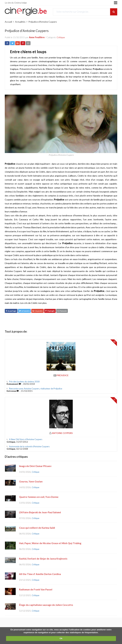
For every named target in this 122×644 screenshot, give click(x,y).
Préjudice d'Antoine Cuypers (43, 22)
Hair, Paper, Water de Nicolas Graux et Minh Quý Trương (50, 543)
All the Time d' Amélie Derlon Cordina (40, 574)
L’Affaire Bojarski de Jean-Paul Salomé (40, 512)
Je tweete (24, 311)
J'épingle (50, 311)
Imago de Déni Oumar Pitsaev (35, 466)
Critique (61, 37)
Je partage (11, 311)
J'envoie (62, 311)
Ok (61, 638)
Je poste (37, 311)
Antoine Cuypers (62, 433)
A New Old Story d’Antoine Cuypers (26, 439)
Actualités (20, 22)
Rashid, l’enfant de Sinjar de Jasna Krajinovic (43, 559)
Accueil (8, 22)
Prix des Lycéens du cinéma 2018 (24, 382)
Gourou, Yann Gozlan (31, 481)
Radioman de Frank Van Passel (36, 589)
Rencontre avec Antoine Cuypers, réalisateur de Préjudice (36, 389)
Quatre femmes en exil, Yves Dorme (39, 497)
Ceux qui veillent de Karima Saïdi (37, 528)
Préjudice (63, 375)
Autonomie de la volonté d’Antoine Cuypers (29, 446)
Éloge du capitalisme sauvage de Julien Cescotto (46, 605)
